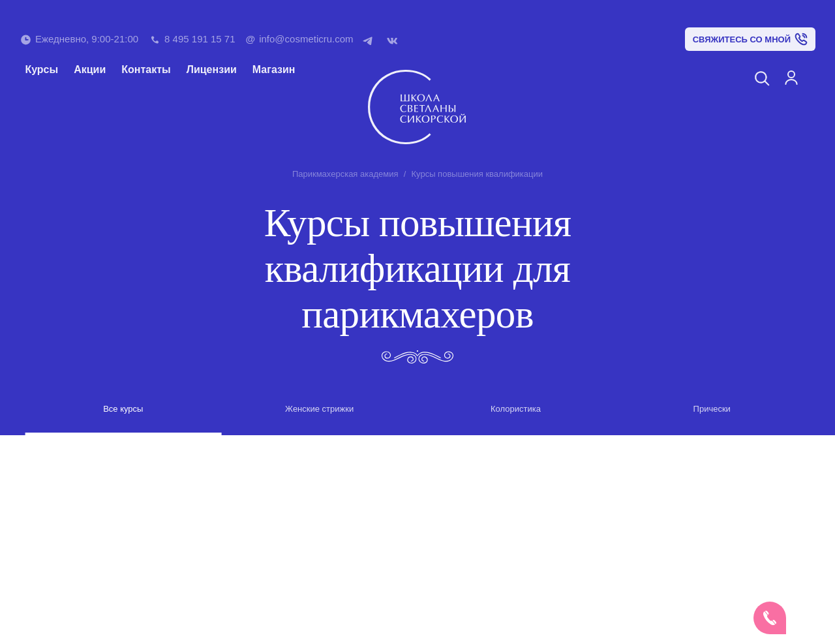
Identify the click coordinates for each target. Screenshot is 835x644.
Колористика (516, 409)
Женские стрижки (319, 409)
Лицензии (212, 69)
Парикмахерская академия (345, 174)
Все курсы (123, 409)
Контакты (146, 69)
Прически (712, 409)
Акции (90, 69)
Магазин (274, 69)
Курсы (41, 69)
